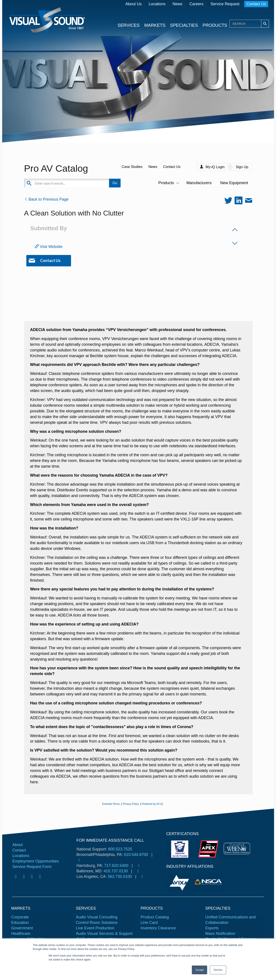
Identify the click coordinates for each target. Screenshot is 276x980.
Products (168, 183)
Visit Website (49, 247)
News (177, 4)
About (17, 845)
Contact (19, 850)
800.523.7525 (120, 849)
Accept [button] (200, 970)
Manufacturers (199, 183)
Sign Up (242, 167)
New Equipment (234, 183)
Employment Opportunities (36, 861)
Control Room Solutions (97, 923)
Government (22, 928)
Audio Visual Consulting (97, 917)
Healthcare (21, 934)
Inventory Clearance (158, 928)
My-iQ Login (215, 167)
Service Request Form (32, 867)
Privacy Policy (131, 804)
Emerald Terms (111, 804)
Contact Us (256, 4)
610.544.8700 (136, 855)
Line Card (149, 923)
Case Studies (132, 167)
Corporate (20, 917)
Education (20, 923)
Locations (157, 4)
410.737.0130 (116, 871)
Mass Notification (220, 934)
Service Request (225, 4)
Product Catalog (155, 917)
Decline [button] (218, 970)
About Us (134, 4)
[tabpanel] (180, 882)
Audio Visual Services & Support (104, 934)
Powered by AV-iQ (152, 804)
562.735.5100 (120, 877)
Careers (196, 4)
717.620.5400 (116, 866)
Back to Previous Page (46, 199)
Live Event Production (95, 928)
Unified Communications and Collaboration (230, 920)
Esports (212, 928)
